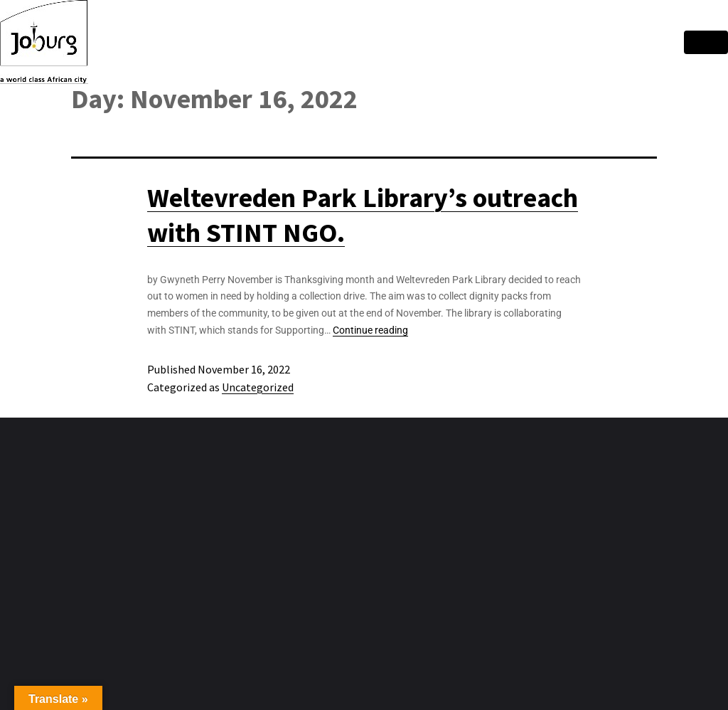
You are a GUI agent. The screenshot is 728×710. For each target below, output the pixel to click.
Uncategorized (258, 387)
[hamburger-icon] (706, 42)
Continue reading (370, 330)
